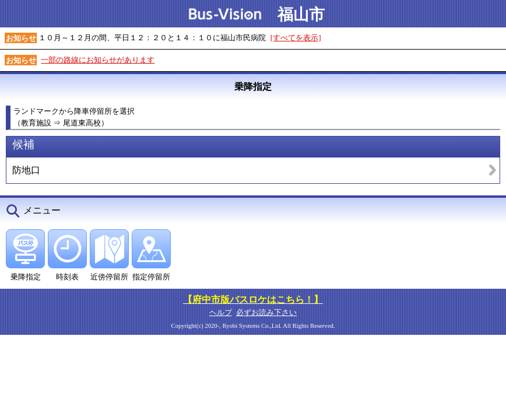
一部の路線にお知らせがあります (98, 60)
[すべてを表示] (296, 38)
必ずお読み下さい (266, 312)
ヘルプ (221, 312)
